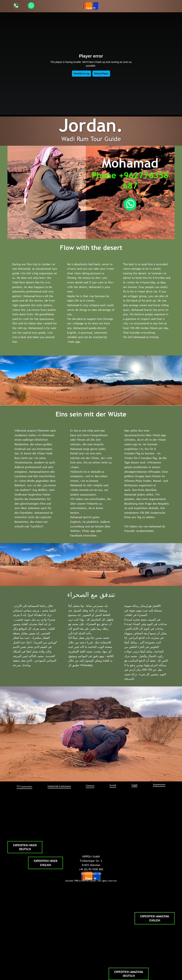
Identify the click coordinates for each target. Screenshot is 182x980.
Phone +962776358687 (130, 180)
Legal (134, 785)
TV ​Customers (24, 787)
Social (113, 785)
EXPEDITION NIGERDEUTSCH (25, 847)
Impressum (159, 784)
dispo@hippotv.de (91, 873)
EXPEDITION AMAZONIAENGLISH (155, 918)
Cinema (90, 786)
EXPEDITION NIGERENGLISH (45, 863)
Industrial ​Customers (59, 786)
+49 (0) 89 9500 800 (91, 869)
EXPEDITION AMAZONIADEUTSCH (129, 974)
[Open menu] (91, 6)
